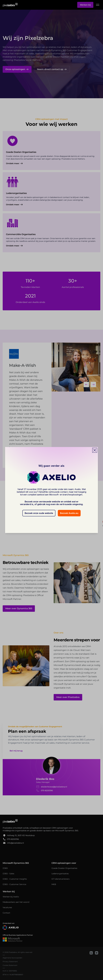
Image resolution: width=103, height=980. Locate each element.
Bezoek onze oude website (39, 513)
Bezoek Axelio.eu (69, 513)
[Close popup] (95, 450)
